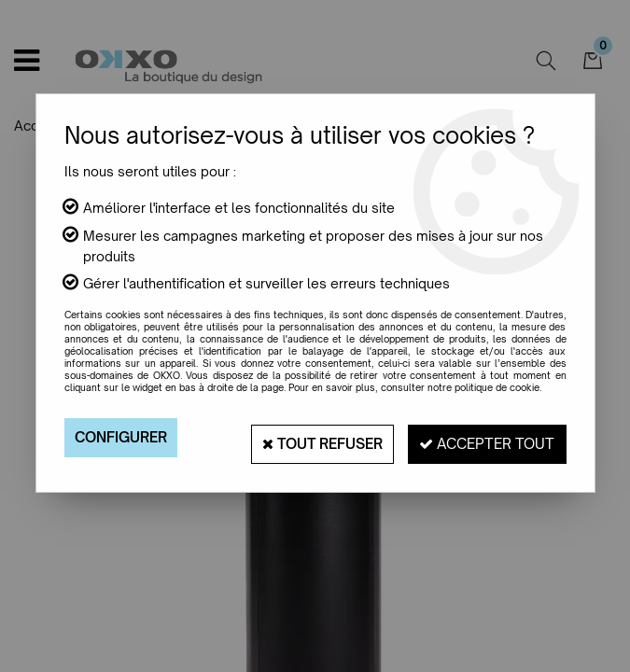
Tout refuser (300, 438)
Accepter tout (480, 438)
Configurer (125, 438)
